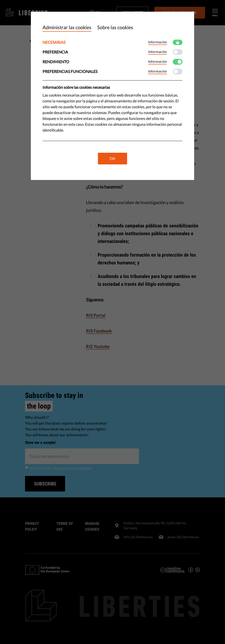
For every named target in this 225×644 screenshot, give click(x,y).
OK (112, 158)
